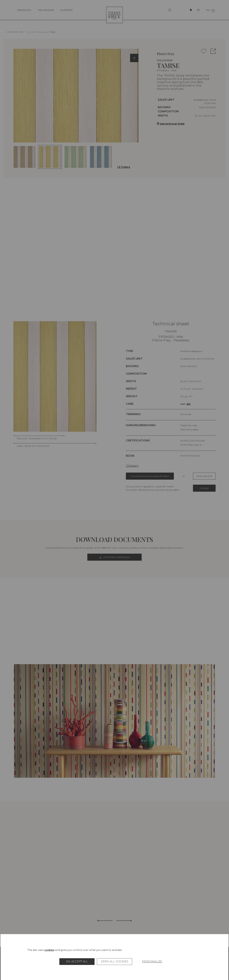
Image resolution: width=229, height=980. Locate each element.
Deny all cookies (115, 961)
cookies (49, 950)
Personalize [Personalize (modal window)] (152, 961)
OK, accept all (77, 961)
